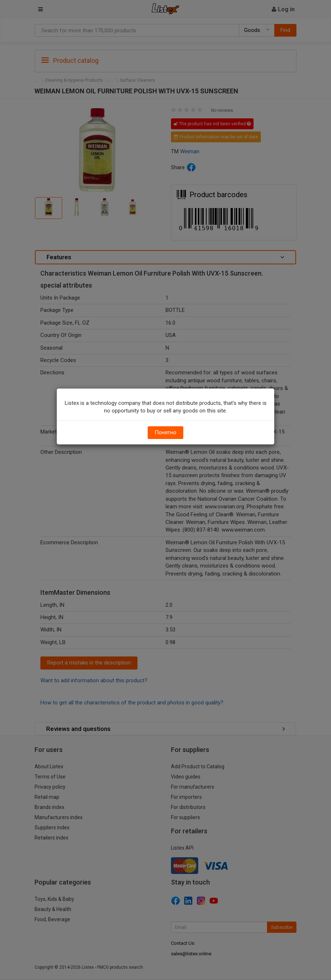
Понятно (165, 432)
